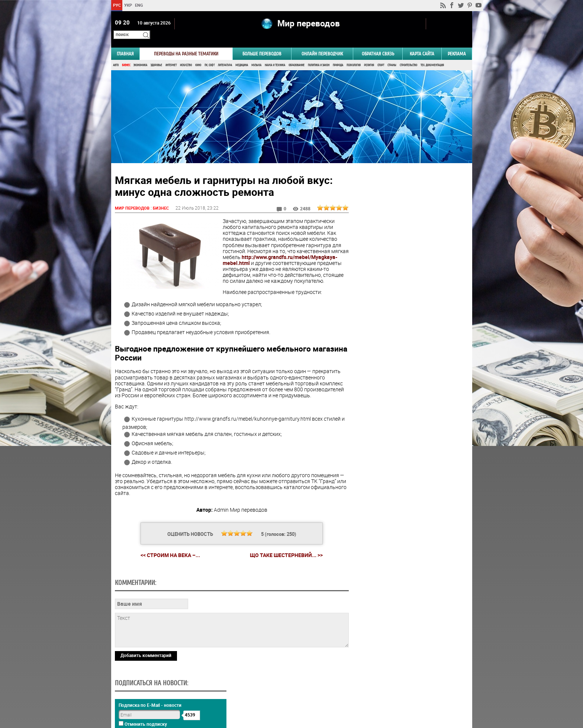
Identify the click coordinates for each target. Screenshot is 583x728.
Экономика (140, 55)
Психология (354, 55)
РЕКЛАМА (457, 43)
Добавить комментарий (146, 663)
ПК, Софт (210, 55)
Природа (338, 55)
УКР (128, 5)
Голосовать (409, 455)
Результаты (409, 467)
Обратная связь (378, 43)
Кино (198, 55)
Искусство (186, 55)
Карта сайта (422, 43)
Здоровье (156, 55)
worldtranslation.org (399, 690)
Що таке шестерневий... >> (283, 563)
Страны (392, 55)
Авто (116, 55)
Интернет (171, 55)
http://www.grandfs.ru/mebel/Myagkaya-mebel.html (270, 256)
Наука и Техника (275, 55)
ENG (139, 5)
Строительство (408, 55)
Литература (225, 55)
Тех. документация (432, 55)
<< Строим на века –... (167, 563)
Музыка (256, 55)
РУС (117, 5)
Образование (297, 55)
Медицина (242, 55)
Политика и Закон (319, 55)
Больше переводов (262, 43)
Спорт (381, 55)
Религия (369, 55)
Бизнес (126, 55)
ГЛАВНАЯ (125, 43)
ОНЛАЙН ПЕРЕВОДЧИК (322, 43)
